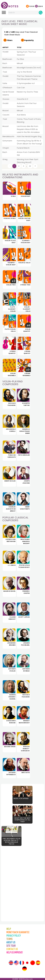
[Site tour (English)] (11, 963)
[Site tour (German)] (24, 969)
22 (30, 166)
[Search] (41, 13)
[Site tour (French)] (22, 963)
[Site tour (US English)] (16, 963)
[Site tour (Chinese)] (33, 963)
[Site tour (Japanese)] (27, 963)
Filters (10, 40)
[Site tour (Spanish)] (38, 963)
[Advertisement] (12, 881)
